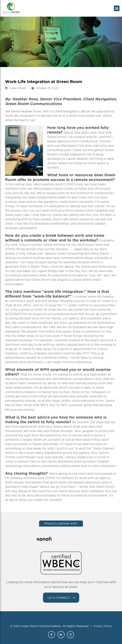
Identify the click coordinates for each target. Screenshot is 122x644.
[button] (117, 8)
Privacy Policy (103, 626)
